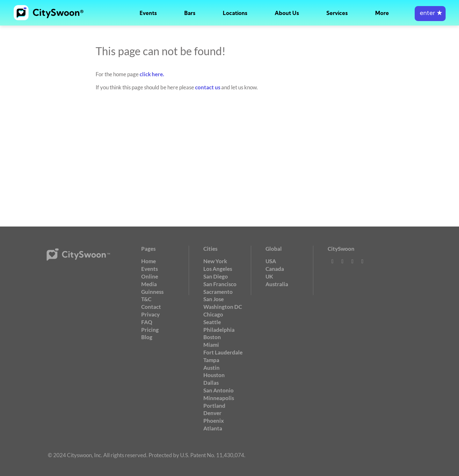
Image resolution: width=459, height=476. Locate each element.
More (382, 14)
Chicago (213, 314)
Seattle (212, 322)
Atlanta (213, 428)
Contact (151, 307)
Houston (214, 375)
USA (271, 261)
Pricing (150, 330)
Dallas (211, 383)
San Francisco (220, 284)
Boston (212, 337)
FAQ (147, 322)
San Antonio (219, 390)
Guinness (152, 292)
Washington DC (223, 307)
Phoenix (214, 421)
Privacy (150, 314)
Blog (147, 337)
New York (215, 261)
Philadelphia (219, 330)
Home (149, 261)
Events (148, 14)
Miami (211, 345)
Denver (212, 413)
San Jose (214, 299)
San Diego (216, 276)
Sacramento (218, 292)
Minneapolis (219, 398)
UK (269, 276)
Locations (235, 14)
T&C (146, 299)
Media (149, 284)
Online (150, 276)
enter (430, 14)
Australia (277, 284)
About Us (287, 14)
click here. (152, 74)
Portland (214, 406)
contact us (208, 87)
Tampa (211, 360)
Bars (190, 14)
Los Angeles (218, 269)
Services (337, 14)
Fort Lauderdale (223, 352)
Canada (275, 269)
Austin (211, 368)
